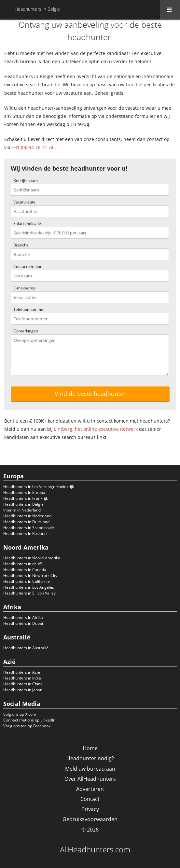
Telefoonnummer (29, 309)
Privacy (90, 809)
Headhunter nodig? (90, 758)
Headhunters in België (23, 504)
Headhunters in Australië (26, 648)
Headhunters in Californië (27, 581)
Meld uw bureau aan (90, 769)
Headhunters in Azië (22, 672)
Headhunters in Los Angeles (29, 587)
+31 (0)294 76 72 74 (33, 147)
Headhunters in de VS (23, 564)
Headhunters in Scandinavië (29, 528)
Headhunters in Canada (25, 570)
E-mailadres (24, 288)
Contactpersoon (28, 266)
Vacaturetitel (25, 202)
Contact (90, 799)
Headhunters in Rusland (25, 533)
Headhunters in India (22, 678)
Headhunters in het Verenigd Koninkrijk (39, 487)
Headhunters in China (23, 684)
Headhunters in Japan (23, 690)
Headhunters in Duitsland (26, 522)
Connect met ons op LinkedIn (29, 720)
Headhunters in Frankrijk (26, 498)
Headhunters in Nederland (27, 516)
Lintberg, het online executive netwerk (96, 429)
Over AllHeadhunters (90, 779)
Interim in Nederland (22, 510)
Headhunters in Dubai (23, 623)
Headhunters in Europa (24, 492)
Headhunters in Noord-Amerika (32, 558)
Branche (21, 245)
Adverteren (90, 789)
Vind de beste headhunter (90, 394)
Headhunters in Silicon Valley (29, 593)
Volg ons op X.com (20, 714)
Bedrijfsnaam (26, 181)
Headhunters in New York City (30, 575)
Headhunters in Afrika (23, 617)
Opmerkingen (26, 331)
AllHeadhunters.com (95, 849)
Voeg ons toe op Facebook (27, 726)
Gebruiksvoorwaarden (90, 819)
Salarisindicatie (27, 224)
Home (90, 748)
